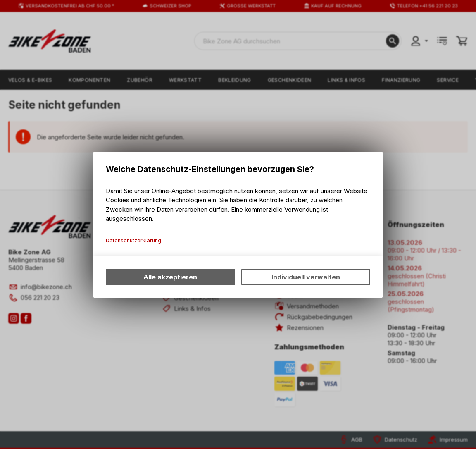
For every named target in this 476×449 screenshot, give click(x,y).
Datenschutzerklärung (133, 240)
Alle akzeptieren (170, 277)
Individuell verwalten (306, 277)
